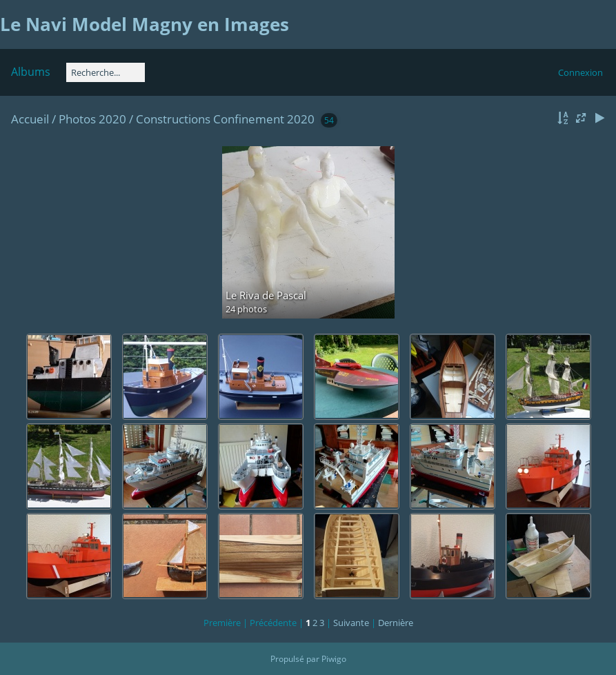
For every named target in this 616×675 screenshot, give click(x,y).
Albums (31, 72)
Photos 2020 (92, 119)
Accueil (30, 119)
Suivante (351, 623)
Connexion (580, 72)
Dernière (396, 623)
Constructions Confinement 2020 (227, 119)
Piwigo (334, 659)
